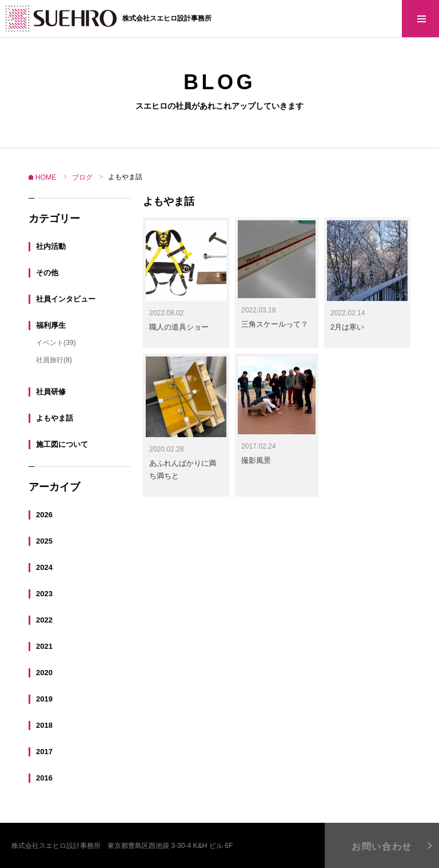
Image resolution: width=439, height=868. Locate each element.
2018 (44, 725)
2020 (44, 672)
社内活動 (51, 246)
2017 (44, 751)
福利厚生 (51, 325)
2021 (44, 646)
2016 (44, 777)
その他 (47, 272)
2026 (44, 514)
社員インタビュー (66, 298)
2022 (44, 619)
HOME (46, 177)
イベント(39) (56, 342)
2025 (44, 540)
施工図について (62, 444)
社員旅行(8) (54, 359)
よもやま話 (55, 417)
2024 (44, 567)
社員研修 (51, 391)
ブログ (82, 177)
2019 (44, 698)
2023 (44, 593)
